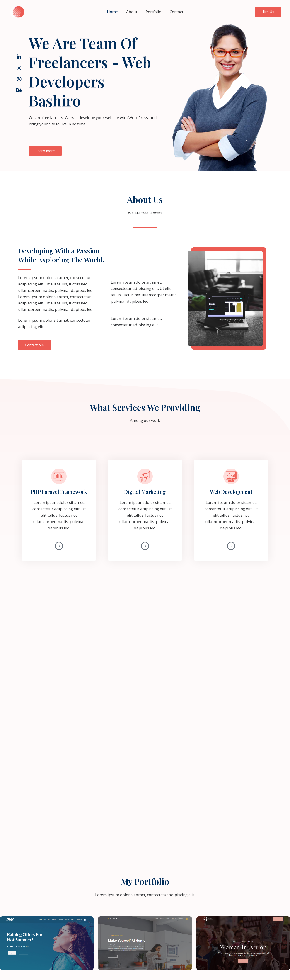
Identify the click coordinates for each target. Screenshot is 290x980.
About (132, 12)
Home (113, 12)
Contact (175, 12)
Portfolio (153, 12)
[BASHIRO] (17, 11)
